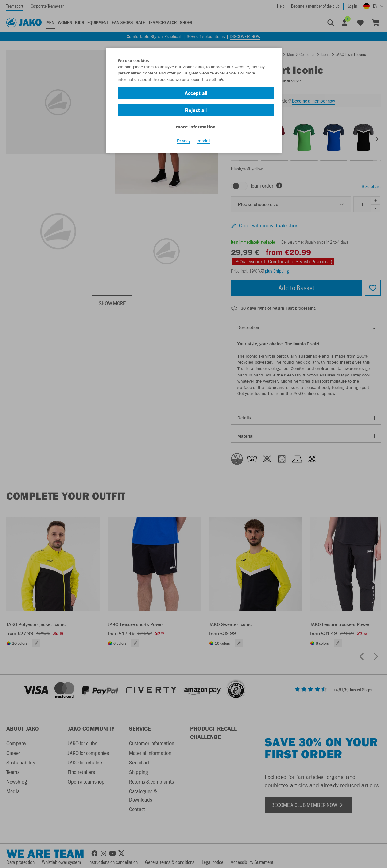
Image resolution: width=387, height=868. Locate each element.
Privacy (184, 141)
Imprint (203, 141)
